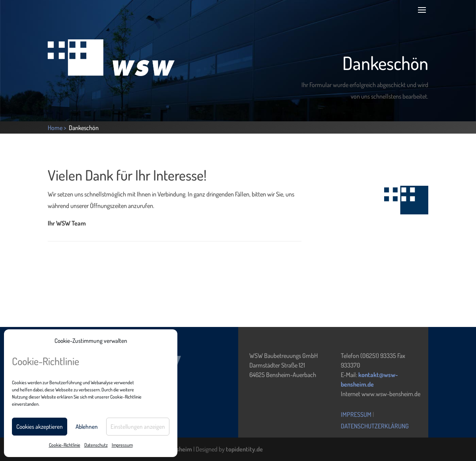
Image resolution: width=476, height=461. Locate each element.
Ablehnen (87, 427)
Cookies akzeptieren (40, 427)
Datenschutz (96, 445)
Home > (58, 128)
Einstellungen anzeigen (138, 427)
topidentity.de (244, 449)
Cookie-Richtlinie (65, 445)
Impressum (122, 445)
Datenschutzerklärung (375, 426)
